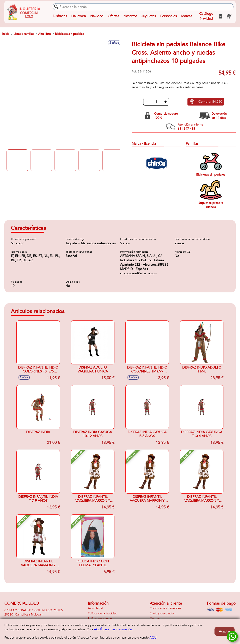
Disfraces (60, 16)
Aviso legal (95, 608)
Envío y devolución (163, 613)
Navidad (97, 16)
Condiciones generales (165, 608)
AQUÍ (153, 638)
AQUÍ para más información (113, 629)
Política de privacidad (103, 613)
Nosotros (130, 16)
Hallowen (79, 16)
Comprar (210, 102)
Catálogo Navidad (206, 16)
